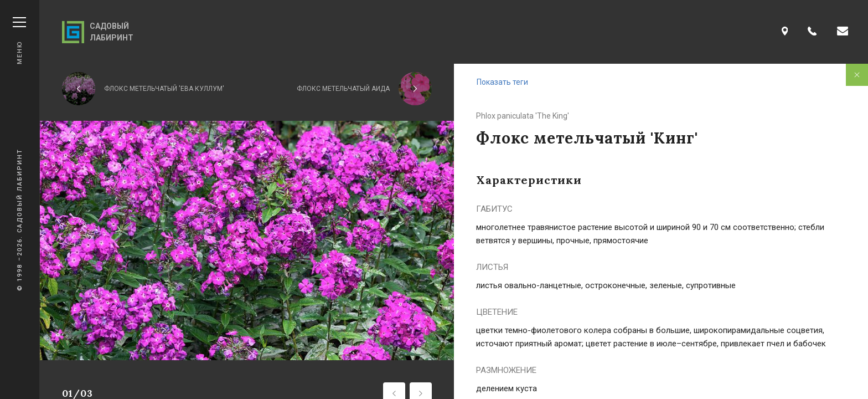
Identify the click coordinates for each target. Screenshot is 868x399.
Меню (19, 41)
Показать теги (502, 82)
